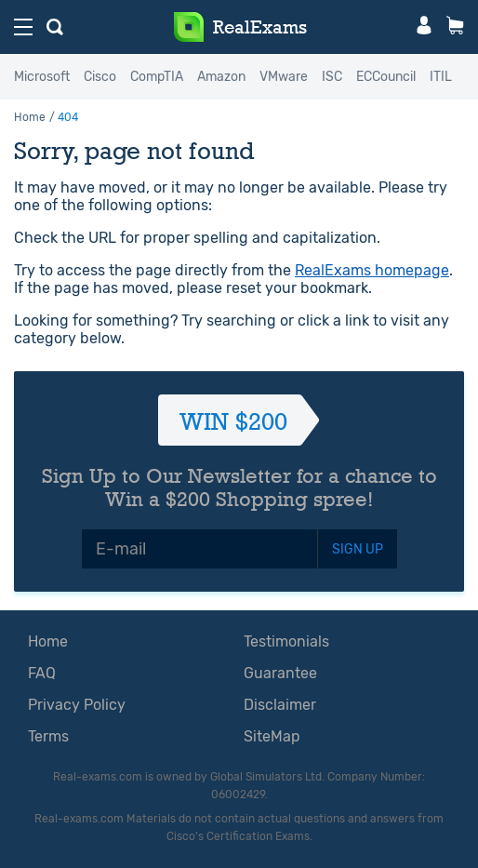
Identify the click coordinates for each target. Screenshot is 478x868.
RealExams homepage (372, 270)
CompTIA (157, 77)
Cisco (100, 77)
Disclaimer (280, 705)
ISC (332, 77)
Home (30, 117)
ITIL (441, 77)
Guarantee (280, 673)
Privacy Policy (77, 705)
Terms (48, 736)
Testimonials (286, 641)
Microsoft (42, 77)
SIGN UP (358, 549)
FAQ (42, 673)
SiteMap (272, 736)
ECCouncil (386, 77)
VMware (284, 77)
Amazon (221, 77)
